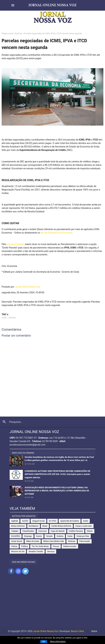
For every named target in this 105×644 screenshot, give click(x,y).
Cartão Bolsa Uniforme (61, 526)
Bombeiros (34, 526)
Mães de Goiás (33, 541)
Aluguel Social (38, 521)
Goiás (4, 318)
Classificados (28, 531)
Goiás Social (17, 541)
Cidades (15, 531)
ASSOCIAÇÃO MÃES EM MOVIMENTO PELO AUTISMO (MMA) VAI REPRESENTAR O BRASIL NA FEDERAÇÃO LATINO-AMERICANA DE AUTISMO (57, 491)
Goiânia (60, 536)
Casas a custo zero (84, 526)
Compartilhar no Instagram (18, 571)
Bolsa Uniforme (18, 526)
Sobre (94, 631)
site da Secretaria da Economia (56, 233)
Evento (39, 536)
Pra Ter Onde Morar (40, 546)
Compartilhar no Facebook (11, 571)
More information (58, 642)
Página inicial (7, 34)
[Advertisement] (52, 604)
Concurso (43, 531)
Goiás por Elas (83, 536)
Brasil (45, 526)
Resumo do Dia (18, 551)
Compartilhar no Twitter (25, 571)
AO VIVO (53, 521)
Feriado (49, 536)
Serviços (51, 551)
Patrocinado (85, 541)
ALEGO (25, 521)
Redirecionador (70, 546)
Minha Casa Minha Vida (54, 541)
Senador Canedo (36, 551)
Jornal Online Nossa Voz (28, 287)
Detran (90, 531)
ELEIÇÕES (16, 536)
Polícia (14, 546)
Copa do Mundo (58, 531)
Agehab (15, 521)
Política (25, 546)
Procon (56, 546)
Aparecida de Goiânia (70, 521)
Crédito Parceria (76, 531)
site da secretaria (15, 244)
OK (44, 642)
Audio (86, 521)
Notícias (19, 34)
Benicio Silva (78, 631)
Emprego (28, 536)
